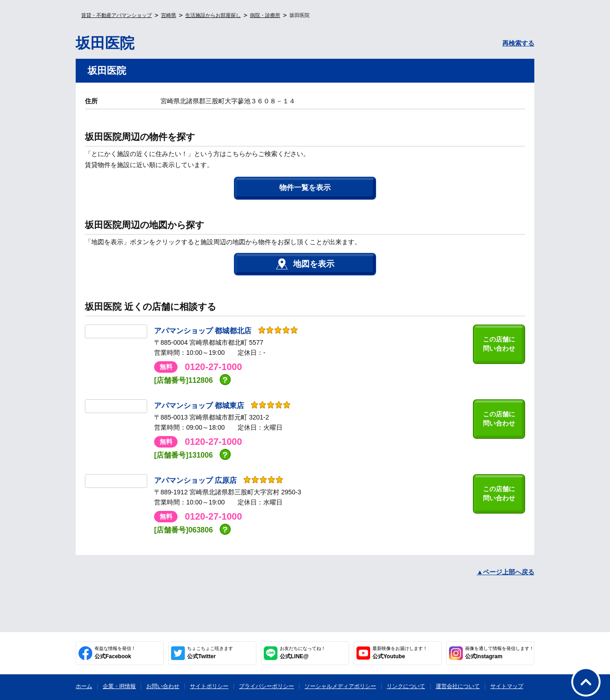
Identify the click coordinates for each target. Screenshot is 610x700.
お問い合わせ (163, 686)
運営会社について (458, 686)
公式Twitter (210, 653)
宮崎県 (169, 15)
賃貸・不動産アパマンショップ (116, 15)
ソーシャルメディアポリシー (340, 686)
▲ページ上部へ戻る (505, 572)
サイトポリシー (209, 686)
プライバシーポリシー (266, 686)
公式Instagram (499, 653)
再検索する (518, 43)
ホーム (84, 686)
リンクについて (406, 686)
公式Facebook (115, 653)
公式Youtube (400, 653)
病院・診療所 (265, 15)
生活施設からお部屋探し (213, 15)
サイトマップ (507, 686)
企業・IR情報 (119, 686)
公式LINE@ (303, 653)
